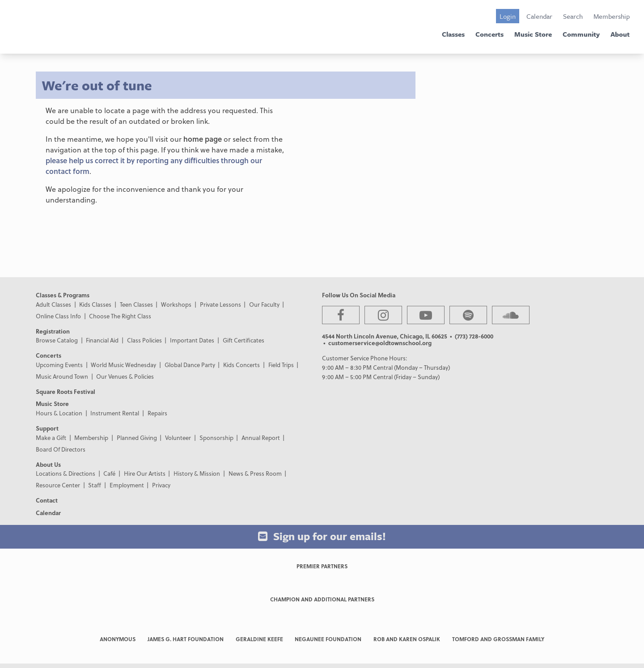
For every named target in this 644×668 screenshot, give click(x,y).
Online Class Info (58, 316)
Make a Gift (51, 438)
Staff (95, 485)
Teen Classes (136, 304)
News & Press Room (255, 473)
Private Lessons (220, 304)
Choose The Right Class (120, 316)
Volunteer (178, 438)
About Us (48, 464)
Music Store (533, 34)
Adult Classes (53, 304)
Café (109, 473)
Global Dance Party (190, 365)
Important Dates (192, 340)
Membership (612, 16)
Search (573, 16)
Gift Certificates (244, 340)
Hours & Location (59, 413)
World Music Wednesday (123, 365)
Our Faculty (264, 304)
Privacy (161, 485)
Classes (453, 34)
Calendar (539, 16)
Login (508, 16)
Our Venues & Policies (125, 376)
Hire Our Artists (145, 473)
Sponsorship (216, 438)
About (620, 34)
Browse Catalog (57, 340)
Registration (53, 331)
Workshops (176, 304)
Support (47, 428)
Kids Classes (95, 304)
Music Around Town (62, 376)
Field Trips (281, 365)
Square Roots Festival (66, 391)
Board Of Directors (61, 449)
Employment (127, 485)
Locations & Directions (66, 473)
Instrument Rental (115, 413)
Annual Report (261, 438)
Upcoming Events (59, 365)
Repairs (157, 413)
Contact (47, 500)
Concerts (489, 34)
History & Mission (197, 473)
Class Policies (144, 340)
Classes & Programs (63, 295)
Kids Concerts (241, 365)
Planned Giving (137, 438)
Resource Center (58, 485)
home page (203, 139)
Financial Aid (102, 340)
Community (581, 34)
